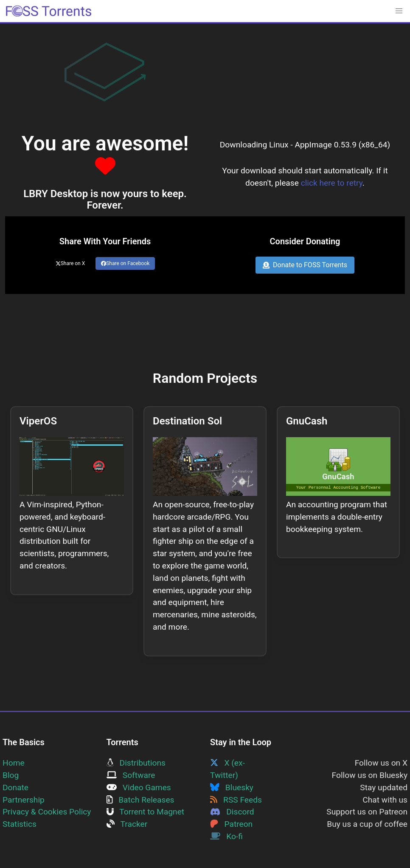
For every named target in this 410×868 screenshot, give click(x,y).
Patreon (231, 824)
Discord (232, 812)
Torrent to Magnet (146, 812)
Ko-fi (226, 836)
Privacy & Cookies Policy (47, 812)
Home (14, 763)
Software (131, 775)
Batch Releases (140, 800)
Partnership (24, 800)
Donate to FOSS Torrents (305, 265)
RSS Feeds (236, 800)
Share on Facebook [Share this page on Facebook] (125, 263)
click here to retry (332, 183)
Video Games (139, 787)
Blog (11, 775)
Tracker (127, 824)
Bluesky (232, 787)
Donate (15, 787)
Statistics (20, 824)
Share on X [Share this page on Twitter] (70, 263)
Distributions (136, 763)
